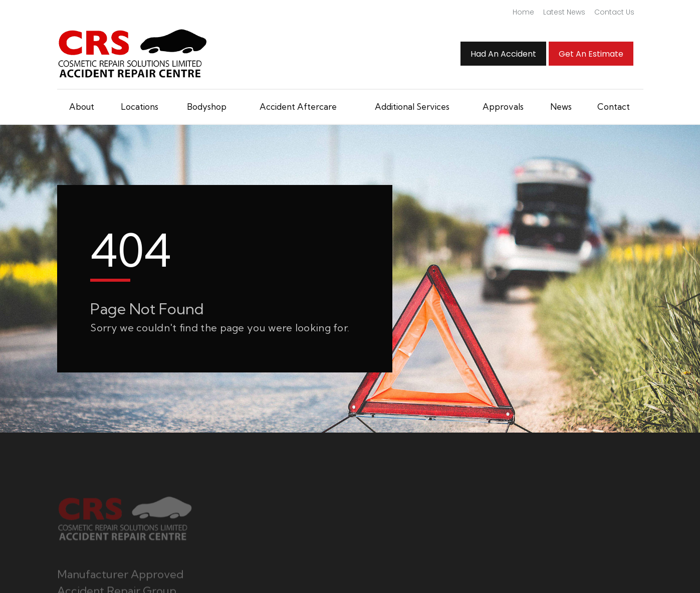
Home (523, 12)
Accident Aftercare (298, 107)
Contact (614, 107)
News (561, 107)
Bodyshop (207, 107)
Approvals (503, 107)
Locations (140, 107)
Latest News (564, 12)
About (82, 107)
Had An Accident (503, 54)
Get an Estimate (591, 54)
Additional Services (412, 107)
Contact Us (614, 12)
